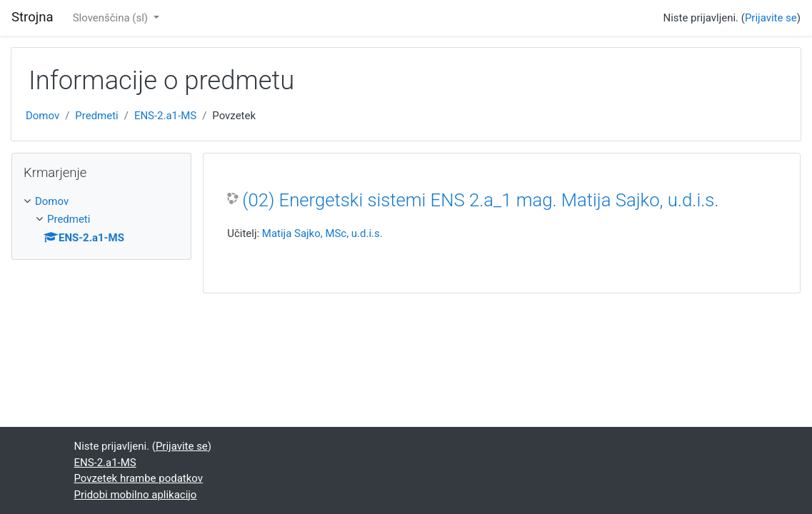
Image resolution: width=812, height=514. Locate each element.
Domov (42, 116)
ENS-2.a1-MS (165, 116)
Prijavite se (771, 18)
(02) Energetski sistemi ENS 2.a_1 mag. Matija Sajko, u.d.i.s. (480, 200)
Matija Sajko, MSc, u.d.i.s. (322, 233)
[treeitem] (101, 201)
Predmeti (96, 116)
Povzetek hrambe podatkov (139, 478)
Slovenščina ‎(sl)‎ (112, 18)
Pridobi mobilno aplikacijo (136, 495)
